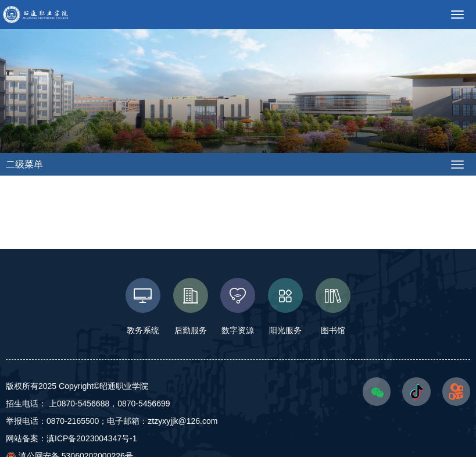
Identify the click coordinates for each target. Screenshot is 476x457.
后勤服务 (191, 306)
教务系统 (143, 306)
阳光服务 (285, 306)
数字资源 (238, 306)
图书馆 (333, 306)
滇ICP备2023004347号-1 (92, 438)
